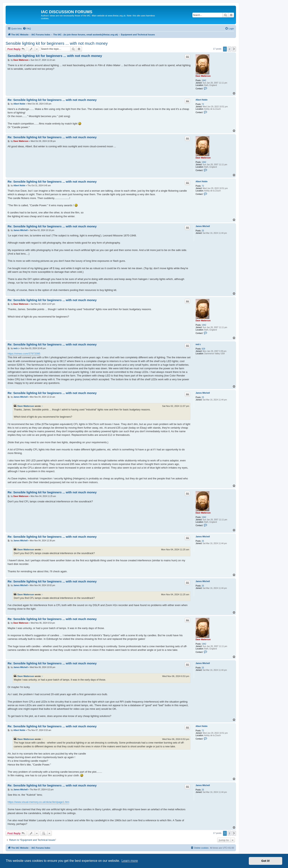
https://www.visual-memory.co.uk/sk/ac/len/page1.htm (38, 802)
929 (203, 349)
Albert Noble (201, 100)
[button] (234, 49)
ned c (198, 344)
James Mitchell (203, 226)
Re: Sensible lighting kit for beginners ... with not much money (52, 100)
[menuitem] (27, 29)
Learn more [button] (130, 861)
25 (203, 231)
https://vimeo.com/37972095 (24, 354)
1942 (204, 80)
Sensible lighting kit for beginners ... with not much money (57, 43)
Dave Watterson (203, 76)
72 (203, 104)
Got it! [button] (266, 861)
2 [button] (229, 49)
